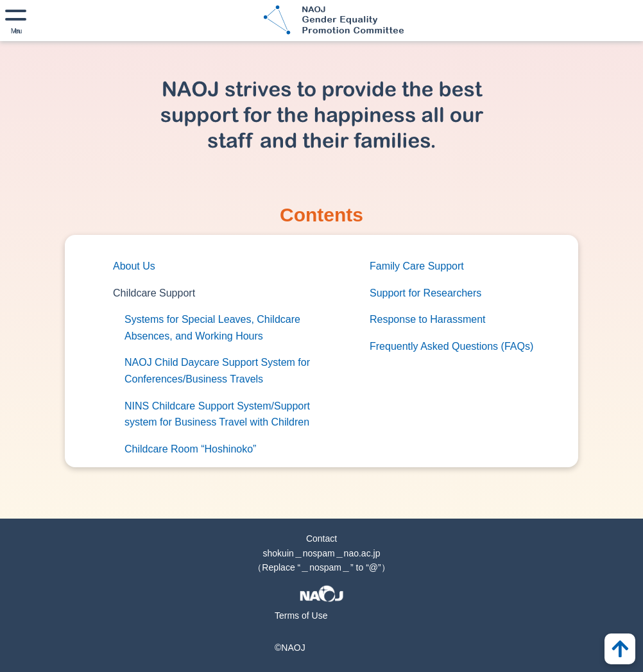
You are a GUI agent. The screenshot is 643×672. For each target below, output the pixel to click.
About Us (134, 266)
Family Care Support (417, 266)
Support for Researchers (425, 293)
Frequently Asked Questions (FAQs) (451, 346)
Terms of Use (301, 616)
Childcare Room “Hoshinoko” (190, 449)
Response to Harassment (428, 319)
